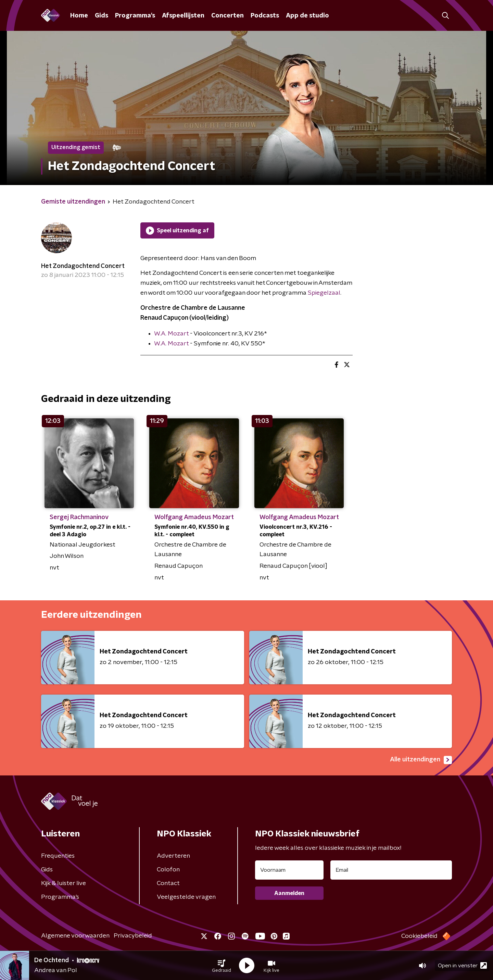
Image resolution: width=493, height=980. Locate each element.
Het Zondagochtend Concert (83, 266)
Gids (102, 16)
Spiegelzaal (324, 293)
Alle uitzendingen (421, 760)
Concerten (227, 16)
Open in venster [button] (462, 965)
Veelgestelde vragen (186, 897)
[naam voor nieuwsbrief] (289, 870)
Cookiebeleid (419, 936)
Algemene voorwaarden (75, 936)
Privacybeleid (133, 936)
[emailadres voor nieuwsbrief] (391, 870)
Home (79, 16)
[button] (222, 966)
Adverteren (173, 856)
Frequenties (58, 856)
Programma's (135, 16)
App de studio (307, 16)
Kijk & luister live (64, 883)
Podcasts (265, 16)
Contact (168, 883)
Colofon (168, 870)
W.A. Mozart (171, 334)
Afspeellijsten (183, 16)
